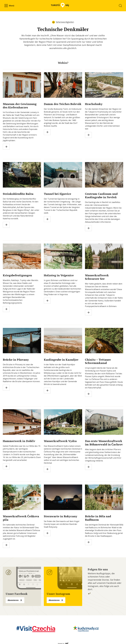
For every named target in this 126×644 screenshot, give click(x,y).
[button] (9, 6)
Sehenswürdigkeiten (65, 22)
